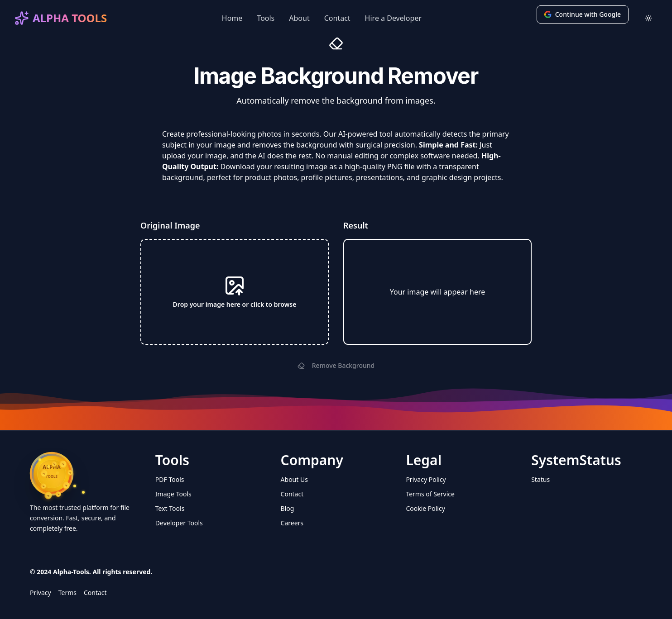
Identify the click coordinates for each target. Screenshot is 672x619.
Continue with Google (583, 14)
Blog (288, 508)
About (299, 18)
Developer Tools (179, 523)
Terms (67, 593)
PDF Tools (170, 479)
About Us (294, 479)
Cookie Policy (425, 508)
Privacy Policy (426, 479)
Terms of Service (430, 494)
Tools (266, 18)
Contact (337, 18)
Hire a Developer (393, 18)
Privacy (41, 593)
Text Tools (170, 508)
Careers (292, 523)
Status (540, 479)
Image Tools (173, 494)
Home (232, 18)
